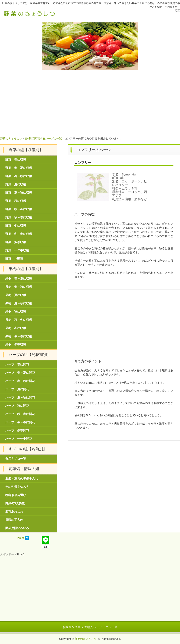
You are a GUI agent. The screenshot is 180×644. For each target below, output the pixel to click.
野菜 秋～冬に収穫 (19, 209)
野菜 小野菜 (14, 259)
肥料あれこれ (14, 512)
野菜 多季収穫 (16, 242)
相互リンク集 (72, 627)
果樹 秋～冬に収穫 (19, 320)
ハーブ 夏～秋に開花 (20, 397)
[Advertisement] (90, 101)
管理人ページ (93, 627)
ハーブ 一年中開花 (19, 439)
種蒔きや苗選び (16, 495)
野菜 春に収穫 (16, 160)
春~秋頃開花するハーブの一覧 (43, 139)
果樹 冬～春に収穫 (19, 336)
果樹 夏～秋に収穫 (19, 303)
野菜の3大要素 (15, 503)
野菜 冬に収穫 (16, 226)
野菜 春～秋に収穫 (19, 176)
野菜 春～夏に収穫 (19, 168)
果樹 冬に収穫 (16, 328)
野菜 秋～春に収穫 (19, 217)
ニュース (111, 627)
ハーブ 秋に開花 (17, 406)
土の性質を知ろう (17, 487)
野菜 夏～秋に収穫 (19, 193)
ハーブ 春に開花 (17, 364)
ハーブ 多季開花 (17, 430)
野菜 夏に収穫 (16, 184)
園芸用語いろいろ (17, 528)
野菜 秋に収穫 (16, 201)
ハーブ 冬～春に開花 (20, 422)
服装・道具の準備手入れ (22, 479)
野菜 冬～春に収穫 (19, 234)
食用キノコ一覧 (16, 459)
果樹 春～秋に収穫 (19, 287)
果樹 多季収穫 (16, 345)
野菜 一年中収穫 (17, 250)
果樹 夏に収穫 (16, 295)
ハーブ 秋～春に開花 (20, 414)
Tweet (20, 538)
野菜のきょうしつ (30, 13)
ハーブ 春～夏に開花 (20, 373)
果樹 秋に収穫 (16, 312)
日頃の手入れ (14, 520)
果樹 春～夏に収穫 (19, 279)
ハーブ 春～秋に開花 (20, 381)
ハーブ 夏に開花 (17, 389)
